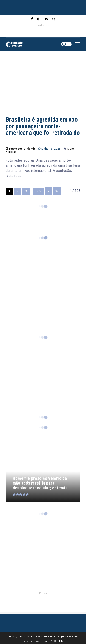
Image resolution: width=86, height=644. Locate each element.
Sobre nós (41, 641)
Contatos (60, 641)
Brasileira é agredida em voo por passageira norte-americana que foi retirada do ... (43, 130)
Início (24, 641)
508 (38, 191)
